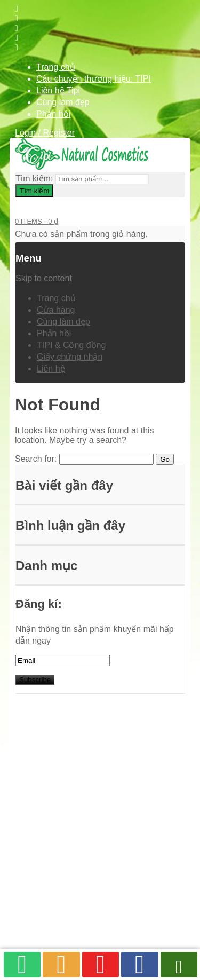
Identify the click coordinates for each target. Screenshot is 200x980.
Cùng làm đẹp (63, 102)
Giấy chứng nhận (70, 357)
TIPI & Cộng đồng (71, 345)
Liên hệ (51, 369)
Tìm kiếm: (34, 179)
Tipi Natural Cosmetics (87, 904)
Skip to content (44, 278)
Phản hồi (53, 114)
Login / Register (45, 133)
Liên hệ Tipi (58, 90)
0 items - (37, 221)
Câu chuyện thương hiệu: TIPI (94, 79)
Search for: (36, 459)
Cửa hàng (56, 310)
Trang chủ (56, 67)
